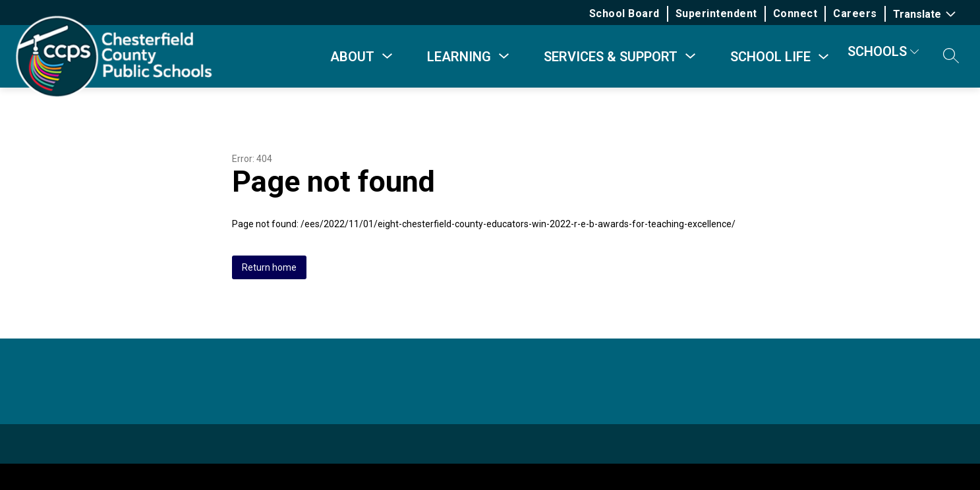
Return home (269, 267)
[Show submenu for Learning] (459, 57)
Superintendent (717, 14)
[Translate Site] (926, 14)
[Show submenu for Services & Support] (611, 57)
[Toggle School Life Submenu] (824, 57)
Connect (796, 14)
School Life (770, 57)
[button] (951, 57)
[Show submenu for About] (352, 57)
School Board (625, 14)
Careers (856, 14)
